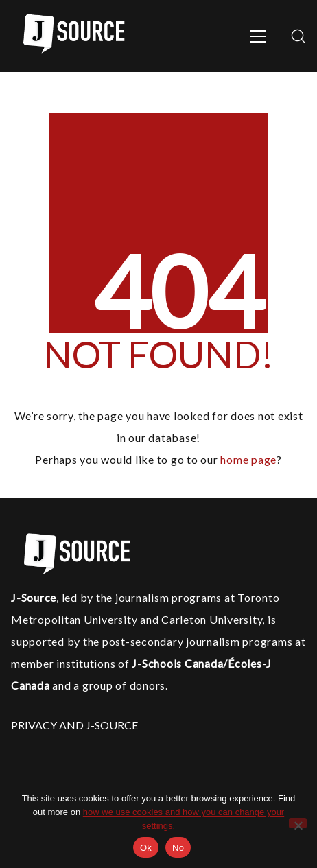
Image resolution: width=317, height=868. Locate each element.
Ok (146, 848)
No (178, 848)
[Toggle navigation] (258, 36)
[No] (298, 823)
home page (248, 459)
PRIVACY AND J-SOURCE (74, 725)
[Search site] (298, 36)
